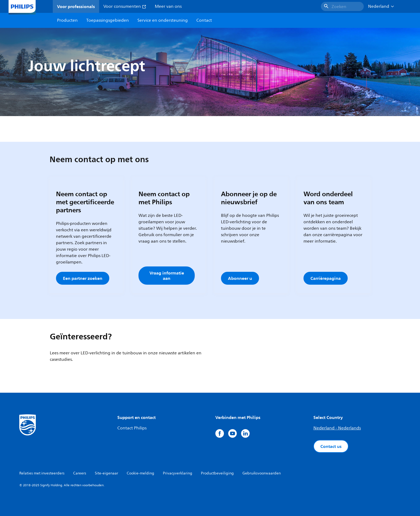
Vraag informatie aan (167, 276)
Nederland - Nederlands (337, 428)
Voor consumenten (125, 6)
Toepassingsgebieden (108, 20)
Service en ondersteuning (163, 20)
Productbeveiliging (217, 473)
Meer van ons (168, 6)
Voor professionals (76, 6)
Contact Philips (132, 428)
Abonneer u (240, 278)
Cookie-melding (140, 473)
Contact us (331, 446)
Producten (67, 20)
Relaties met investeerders (42, 473)
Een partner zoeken (83, 278)
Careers (80, 473)
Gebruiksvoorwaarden (262, 473)
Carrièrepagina (326, 278)
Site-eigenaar (106, 473)
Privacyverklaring (178, 473)
